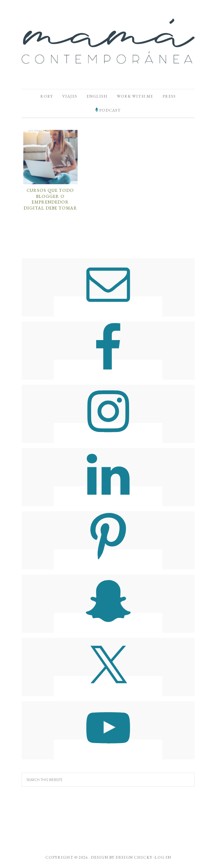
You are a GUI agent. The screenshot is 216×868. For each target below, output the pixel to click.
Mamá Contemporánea (108, 41)
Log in (163, 857)
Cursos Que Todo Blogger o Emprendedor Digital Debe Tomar (50, 199)
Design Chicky (134, 857)
